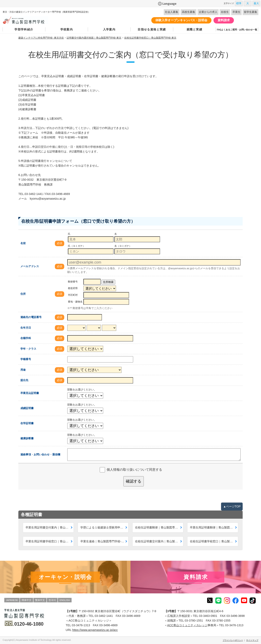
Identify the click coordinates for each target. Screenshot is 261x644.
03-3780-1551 (194, 621)
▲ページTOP (232, 506)
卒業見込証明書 (30, 393)
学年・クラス (28, 349)
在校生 (225, 12)
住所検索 (108, 282)
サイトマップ (252, 640)
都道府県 (73, 288)
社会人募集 (172, 12)
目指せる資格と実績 (152, 29)
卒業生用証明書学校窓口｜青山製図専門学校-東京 (50, 541)
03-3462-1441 (34, 194)
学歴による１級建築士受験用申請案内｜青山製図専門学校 (105, 527)
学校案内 (67, 29)
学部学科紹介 (24, 29)
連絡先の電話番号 (31, 317)
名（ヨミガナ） (123, 246)
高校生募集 (189, 12)
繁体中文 (40, 600)
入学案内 (109, 29)
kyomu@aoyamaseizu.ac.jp (48, 199)
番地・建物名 (75, 302)
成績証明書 (27, 408)
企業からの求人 (208, 12)
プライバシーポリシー (233, 640)
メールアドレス (30, 266)
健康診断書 (27, 438)
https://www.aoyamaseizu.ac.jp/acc (95, 630)
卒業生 (236, 12)
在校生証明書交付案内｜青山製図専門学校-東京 (159, 541)
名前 (23, 243)
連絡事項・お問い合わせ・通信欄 (40, 454)
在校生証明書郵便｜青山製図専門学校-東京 (159, 527)
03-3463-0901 (208, 616)
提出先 (24, 380)
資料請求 (224, 20)
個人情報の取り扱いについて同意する (134, 470)
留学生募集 (250, 12)
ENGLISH (65, 600)
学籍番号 (26, 359)
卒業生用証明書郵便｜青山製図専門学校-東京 (214, 527)
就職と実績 (194, 29)
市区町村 (73, 295)
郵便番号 (73, 282)
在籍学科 (26, 338)
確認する (134, 481)
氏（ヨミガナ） (76, 246)
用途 (23, 370)
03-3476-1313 (81, 625)
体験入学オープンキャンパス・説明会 (181, 20)
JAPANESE (12, 600)
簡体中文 (27, 600)
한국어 (52, 600)
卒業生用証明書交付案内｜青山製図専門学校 (50, 527)
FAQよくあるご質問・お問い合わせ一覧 (237, 29)
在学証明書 (27, 423)
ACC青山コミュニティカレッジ (187, 625)
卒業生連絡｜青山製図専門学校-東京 (104, 541)
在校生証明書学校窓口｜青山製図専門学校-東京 (214, 541)
